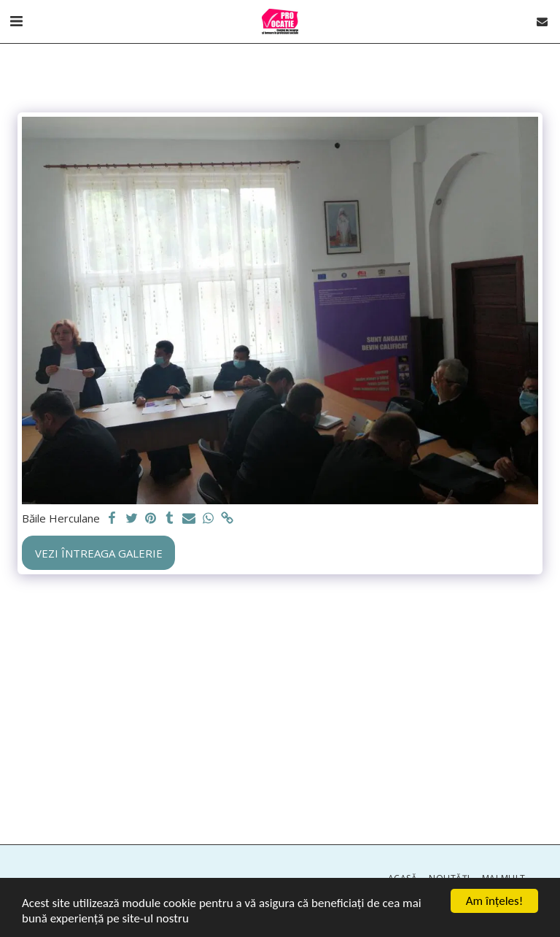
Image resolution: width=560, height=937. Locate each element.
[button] (16, 21)
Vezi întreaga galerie (99, 553)
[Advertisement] (280, 713)
